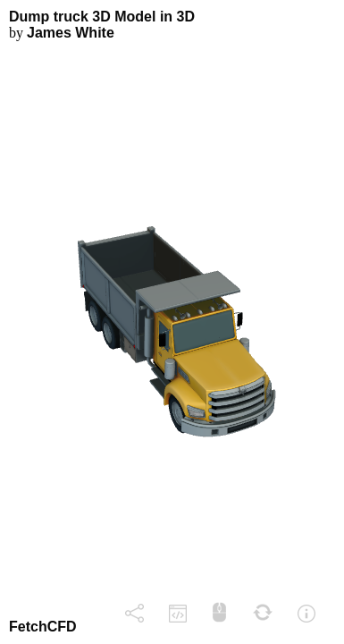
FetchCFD (43, 627)
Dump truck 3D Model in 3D (102, 17)
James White (71, 33)
